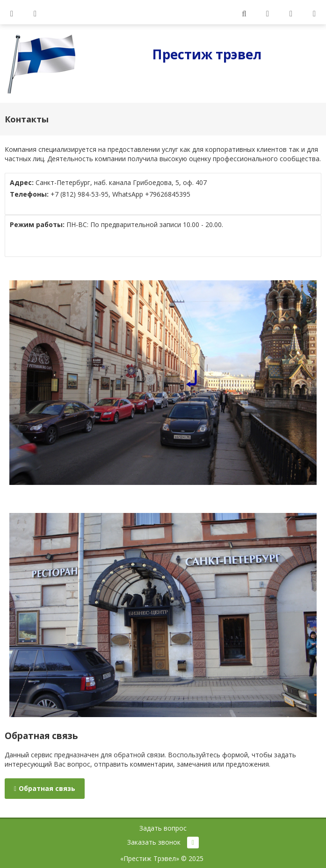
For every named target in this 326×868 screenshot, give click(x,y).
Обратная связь (45, 788)
